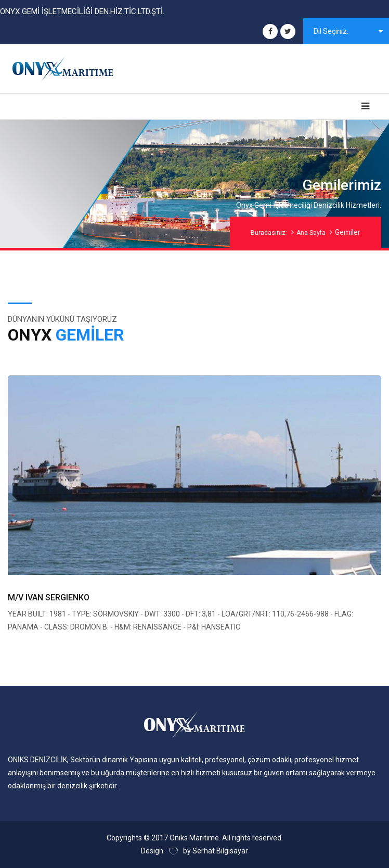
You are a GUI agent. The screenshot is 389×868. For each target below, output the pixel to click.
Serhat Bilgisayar (220, 851)
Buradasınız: (269, 233)
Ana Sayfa (311, 233)
